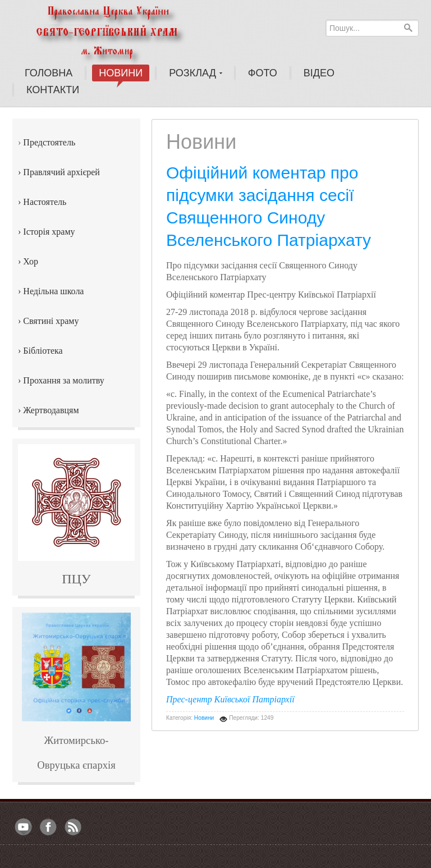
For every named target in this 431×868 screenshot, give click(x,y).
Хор (31, 261)
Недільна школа (53, 291)
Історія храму (49, 232)
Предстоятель (49, 142)
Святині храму (51, 321)
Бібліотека (43, 351)
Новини (204, 718)
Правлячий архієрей (61, 172)
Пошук (408, 28)
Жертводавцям (51, 410)
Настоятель (45, 202)
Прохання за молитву (63, 380)
